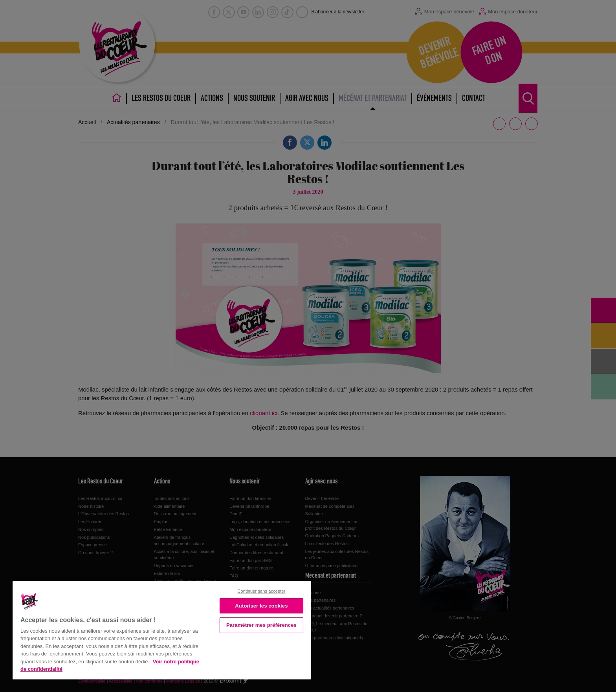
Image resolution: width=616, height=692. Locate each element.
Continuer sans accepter (261, 591)
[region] (162, 629)
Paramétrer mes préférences (261, 625)
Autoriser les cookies (261, 606)
